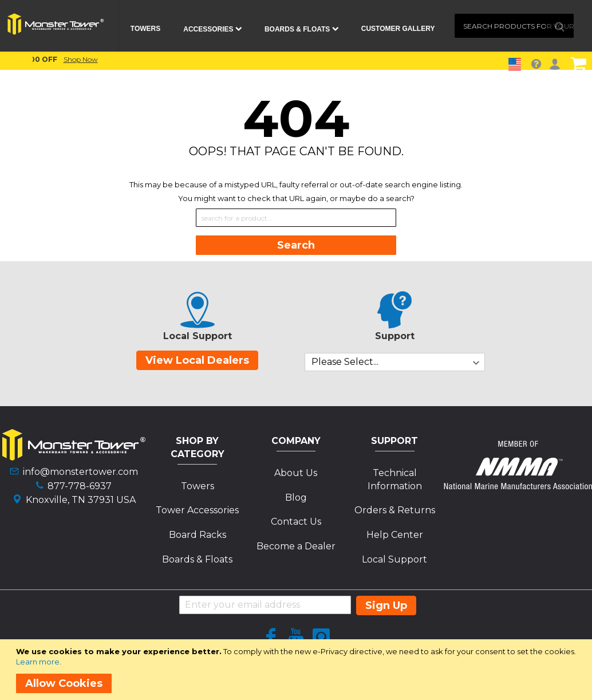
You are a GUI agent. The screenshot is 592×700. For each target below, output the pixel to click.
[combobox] (514, 26)
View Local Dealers (197, 360)
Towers (198, 486)
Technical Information (395, 479)
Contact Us (296, 522)
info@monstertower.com (80, 472)
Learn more (38, 662)
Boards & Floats (197, 559)
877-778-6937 (80, 486)
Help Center (395, 535)
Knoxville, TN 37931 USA (81, 500)
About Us (296, 473)
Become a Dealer (296, 546)
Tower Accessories (197, 510)
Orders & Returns (395, 510)
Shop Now (413, 59)
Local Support (394, 559)
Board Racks (198, 535)
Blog (296, 498)
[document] (298, 670)
